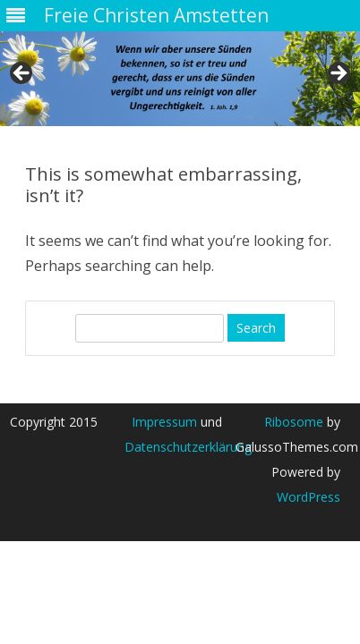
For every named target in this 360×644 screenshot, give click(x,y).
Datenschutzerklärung (188, 447)
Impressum (164, 422)
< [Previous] (22, 74)
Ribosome (294, 422)
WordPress (309, 497)
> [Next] (338, 74)
